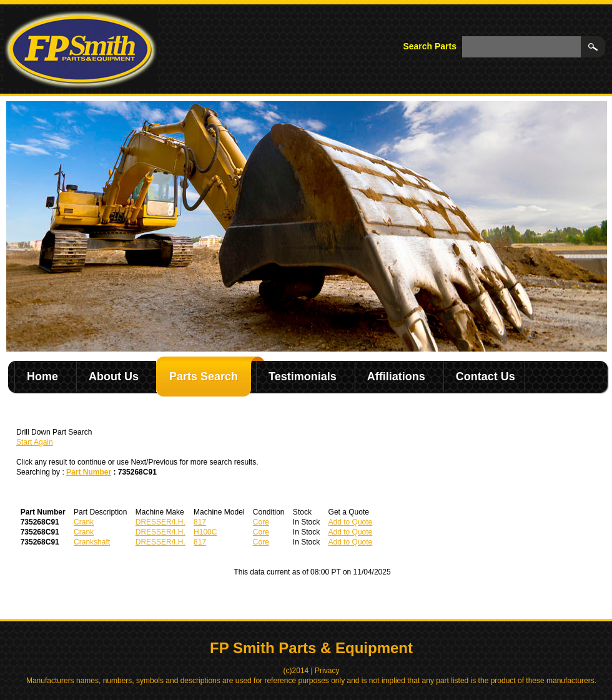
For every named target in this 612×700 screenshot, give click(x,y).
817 (200, 522)
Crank (84, 522)
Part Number (89, 472)
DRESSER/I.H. (160, 522)
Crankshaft (92, 542)
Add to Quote (351, 522)
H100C (205, 532)
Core (261, 522)
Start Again (35, 442)
